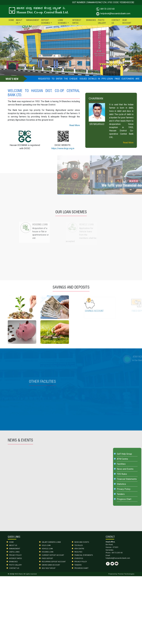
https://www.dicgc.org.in (72, 148)
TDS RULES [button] (79, 545)
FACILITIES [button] (78, 552)
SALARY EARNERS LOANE (51, 542)
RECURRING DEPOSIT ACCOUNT (54, 562)
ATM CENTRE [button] (79, 549)
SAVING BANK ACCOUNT (51, 565)
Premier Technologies (126, 574)
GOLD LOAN (46, 545)
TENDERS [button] (78, 565)
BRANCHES (91, 20)
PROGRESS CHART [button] (81, 568)
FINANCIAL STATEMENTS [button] (84, 555)
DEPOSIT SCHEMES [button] (46, 22)
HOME (11, 20)
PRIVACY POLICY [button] (81, 562)
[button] (11, 48)
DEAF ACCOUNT (127, 22)
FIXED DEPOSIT (47, 558)
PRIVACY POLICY (15, 555)
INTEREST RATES (77, 22)
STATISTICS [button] (79, 558)
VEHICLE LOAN (47, 549)
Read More (83, 125)
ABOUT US (13, 545)
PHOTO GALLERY (102, 22)
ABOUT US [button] (21, 22)
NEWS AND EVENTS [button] (82, 542)
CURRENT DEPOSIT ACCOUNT (53, 555)
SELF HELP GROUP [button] (49, 568)
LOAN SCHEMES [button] (62, 22)
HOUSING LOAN (48, 552)
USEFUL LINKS (14, 552)
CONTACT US (116, 22)
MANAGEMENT (33, 20)
